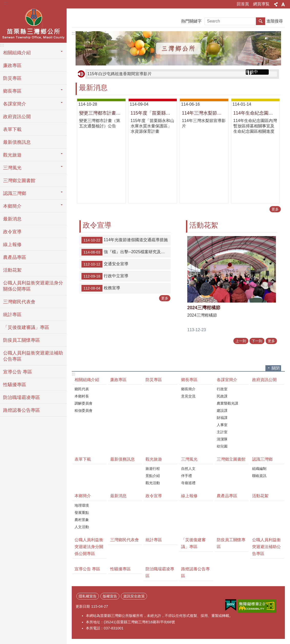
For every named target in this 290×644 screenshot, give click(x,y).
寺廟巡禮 (188, 483)
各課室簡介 (227, 380)
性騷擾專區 (15, 385)
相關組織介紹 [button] (17, 53)
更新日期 (83, 606)
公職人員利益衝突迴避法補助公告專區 (33, 356)
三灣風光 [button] (12, 168)
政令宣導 (12, 232)
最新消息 (12, 219)
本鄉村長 (82, 396)
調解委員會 (84, 403)
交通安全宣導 (105, 264)
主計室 (222, 432)
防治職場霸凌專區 (22, 397)
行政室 (222, 389)
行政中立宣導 (105, 276)
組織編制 (259, 469)
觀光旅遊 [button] (12, 155)
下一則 (257, 341)
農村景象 (82, 520)
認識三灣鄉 (262, 459)
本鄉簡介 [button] (12, 206)
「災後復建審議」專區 (26, 327)
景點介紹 (153, 476)
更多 (275, 209)
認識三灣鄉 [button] (15, 193)
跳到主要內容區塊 (3, 3)
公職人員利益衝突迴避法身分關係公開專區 (33, 286)
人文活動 (82, 527)
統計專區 (12, 315)
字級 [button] (283, 4)
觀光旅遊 (154, 459)
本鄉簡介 (83, 496)
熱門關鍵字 (191, 21)
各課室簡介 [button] (15, 104)
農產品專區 (15, 257)
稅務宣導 (101, 288)
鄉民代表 (82, 389)
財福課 (222, 418)
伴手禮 (187, 476)
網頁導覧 (261, 4)
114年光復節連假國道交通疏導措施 (125, 240)
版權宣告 (110, 596)
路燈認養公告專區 (22, 410)
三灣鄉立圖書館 (19, 181)
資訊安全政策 (134, 596)
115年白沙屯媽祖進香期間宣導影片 (120, 74)
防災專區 (12, 78)
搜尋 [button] (261, 21)
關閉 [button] (276, 368)
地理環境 (82, 505)
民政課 (222, 396)
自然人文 (188, 469)
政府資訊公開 (17, 117)
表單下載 (12, 129)
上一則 (241, 341)
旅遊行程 (153, 469)
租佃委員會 (84, 410)
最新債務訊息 (17, 142)
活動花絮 (12, 270)
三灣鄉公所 (33, 25)
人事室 (222, 425)
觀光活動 (153, 483)
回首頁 (243, 4)
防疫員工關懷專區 (22, 340)
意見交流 (188, 396)
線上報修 (12, 245)
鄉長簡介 (188, 389)
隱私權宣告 (88, 596)
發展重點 (82, 513)
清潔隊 (222, 439)
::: (6, 3)
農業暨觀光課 (227, 403)
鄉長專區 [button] (12, 91)
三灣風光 (189, 459)
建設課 (222, 410)
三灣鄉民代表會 (19, 302)
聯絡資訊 (259, 476)
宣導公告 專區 (18, 372)
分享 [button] (276, 4)
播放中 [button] (252, 72)
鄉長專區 (189, 380)
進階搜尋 (275, 21)
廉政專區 (12, 65)
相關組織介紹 (87, 380)
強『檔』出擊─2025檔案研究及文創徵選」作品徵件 (126, 252)
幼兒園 (222, 446)
